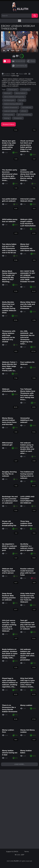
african (24, 111)
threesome (18, 118)
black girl (8, 93)
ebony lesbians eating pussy (14, 97)
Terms (27, 852)
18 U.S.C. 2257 (19, 855)
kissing (7, 118)
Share (33, 61)
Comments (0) (21, 66)
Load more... (20, 764)
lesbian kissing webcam (13, 104)
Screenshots (20, 61)
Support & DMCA (12, 852)
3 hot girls (25, 90)
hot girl (22, 100)
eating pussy (9, 115)
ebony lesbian (21, 93)
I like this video (14, 56)
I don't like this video (17, 56)
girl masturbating (24, 115)
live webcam (27, 107)
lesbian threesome (11, 107)
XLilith (17, 861)
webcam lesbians (10, 111)
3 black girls (13, 90)
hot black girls (9, 100)
